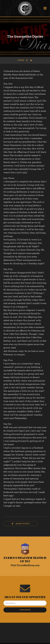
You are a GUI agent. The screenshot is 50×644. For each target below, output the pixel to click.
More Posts (22, 524)
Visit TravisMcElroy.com (25, 565)
